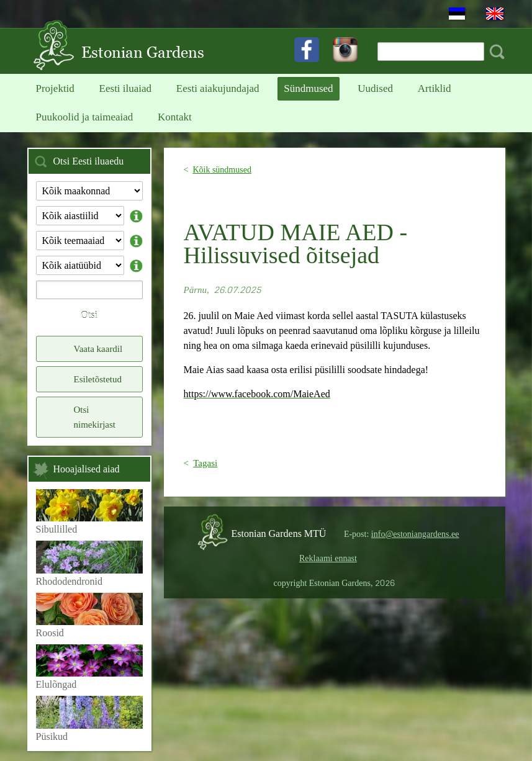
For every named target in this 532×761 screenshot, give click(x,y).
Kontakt (175, 117)
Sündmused (308, 88)
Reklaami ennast (328, 558)
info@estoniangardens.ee (415, 534)
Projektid (55, 88)
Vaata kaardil (98, 349)
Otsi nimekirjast (95, 417)
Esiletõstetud (98, 379)
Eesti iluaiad (126, 88)
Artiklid (435, 88)
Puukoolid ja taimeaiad (85, 117)
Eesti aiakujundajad (218, 88)
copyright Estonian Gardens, (335, 583)
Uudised (375, 88)
